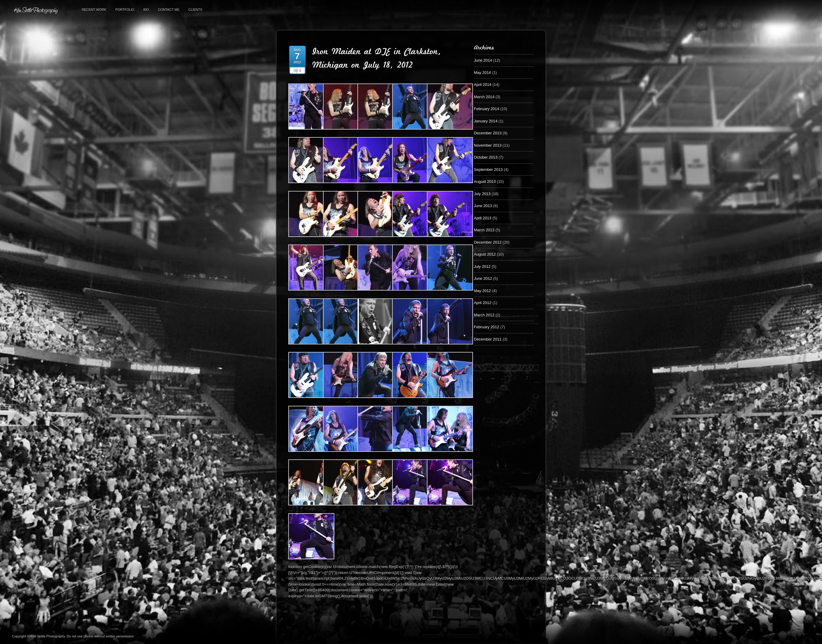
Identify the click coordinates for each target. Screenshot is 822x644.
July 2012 (482, 266)
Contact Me (169, 10)
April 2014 (483, 85)
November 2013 (488, 145)
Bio (146, 10)
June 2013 (483, 206)
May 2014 (482, 73)
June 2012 (483, 278)
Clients (195, 10)
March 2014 (484, 97)
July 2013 (482, 194)
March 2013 (484, 230)
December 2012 (488, 242)
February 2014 (487, 109)
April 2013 (483, 218)
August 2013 (485, 181)
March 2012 (484, 315)
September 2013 (488, 170)
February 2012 (487, 327)
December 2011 (488, 339)
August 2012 (485, 254)
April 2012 (483, 303)
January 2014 (486, 121)
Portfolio (125, 10)
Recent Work (94, 10)
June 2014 (483, 60)
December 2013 (488, 133)
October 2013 (486, 157)
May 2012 (482, 291)
